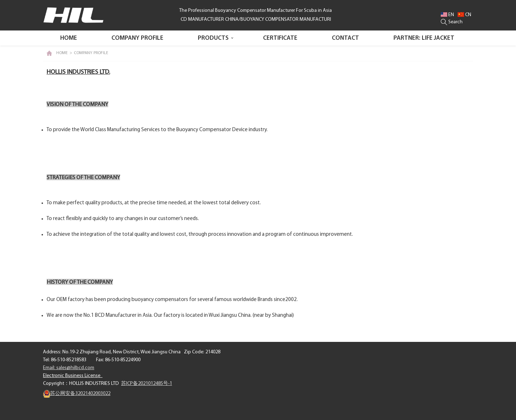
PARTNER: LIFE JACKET (424, 38)
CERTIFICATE (280, 38)
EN (447, 15)
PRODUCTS (213, 38)
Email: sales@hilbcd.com (69, 368)
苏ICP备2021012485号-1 (147, 384)
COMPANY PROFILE (137, 38)
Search (452, 22)
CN (464, 15)
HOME (62, 53)
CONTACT (345, 38)
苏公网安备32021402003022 (77, 394)
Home (69, 38)
